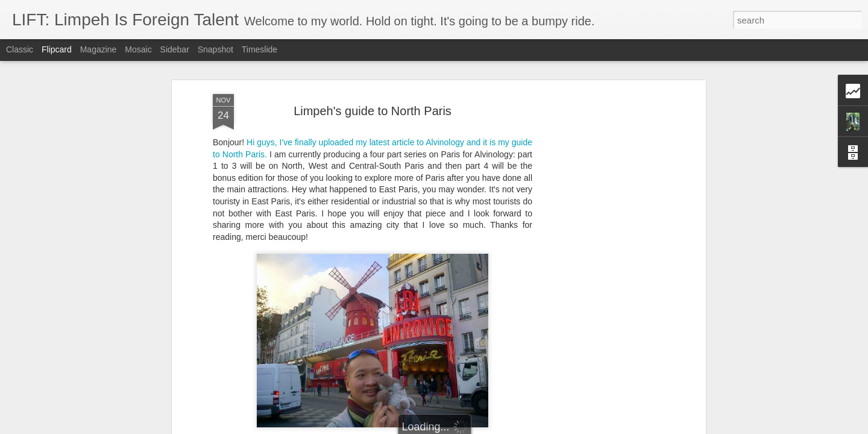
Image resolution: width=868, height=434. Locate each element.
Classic (20, 49)
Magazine (99, 49)
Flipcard (57, 49)
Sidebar (175, 49)
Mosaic (138, 49)
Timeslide (259, 49)
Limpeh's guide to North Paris (373, 111)
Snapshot (215, 49)
